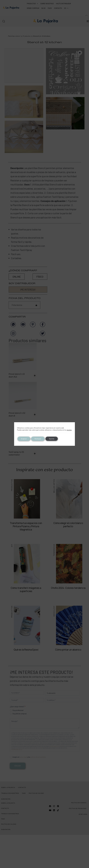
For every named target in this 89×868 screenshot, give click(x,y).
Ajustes (52, 439)
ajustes (69, 430)
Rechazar (38, 439)
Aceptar (24, 439)
